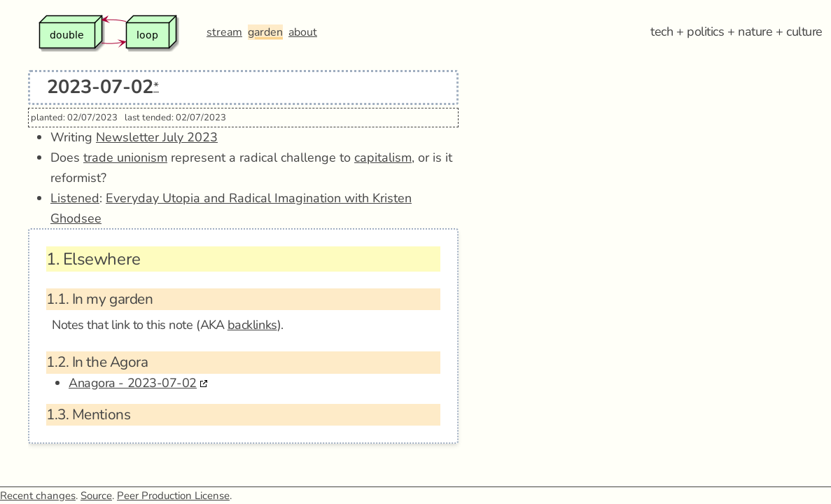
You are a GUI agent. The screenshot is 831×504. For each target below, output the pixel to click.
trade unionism (125, 157)
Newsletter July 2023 (157, 137)
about (303, 32)
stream (224, 32)
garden (265, 32)
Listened (75, 198)
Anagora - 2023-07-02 (133, 383)
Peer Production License (173, 496)
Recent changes (38, 496)
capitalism (383, 157)
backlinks (252, 325)
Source (96, 496)
